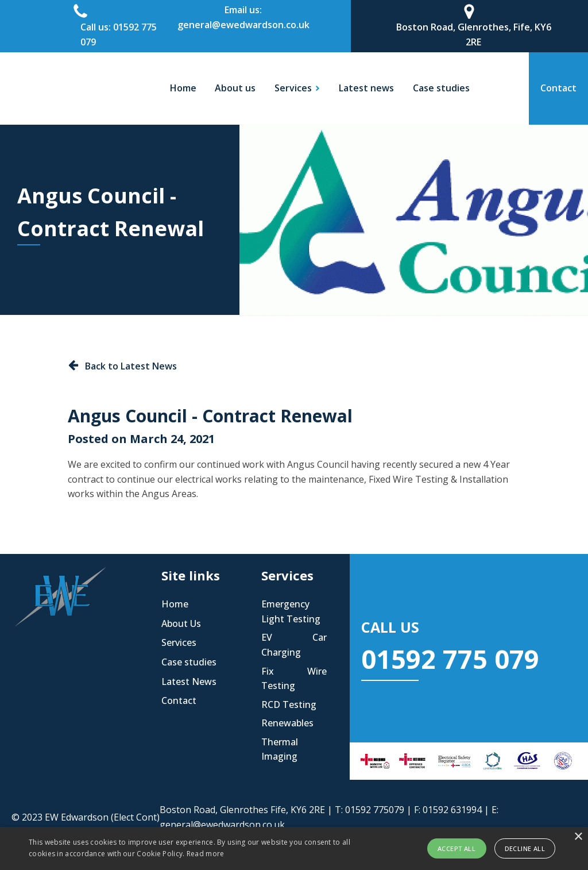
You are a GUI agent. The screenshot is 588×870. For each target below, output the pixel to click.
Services (179, 642)
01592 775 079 (450, 659)
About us (235, 88)
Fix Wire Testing (294, 679)
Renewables (287, 723)
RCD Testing (289, 705)
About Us (181, 623)
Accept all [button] (457, 848)
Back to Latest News (131, 366)
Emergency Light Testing (291, 611)
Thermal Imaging (280, 749)
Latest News (189, 682)
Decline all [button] (525, 848)
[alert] (294, 848)
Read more (206, 854)
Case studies (441, 88)
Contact (179, 700)
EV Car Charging (294, 645)
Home (183, 88)
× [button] (578, 837)
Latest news (366, 88)
